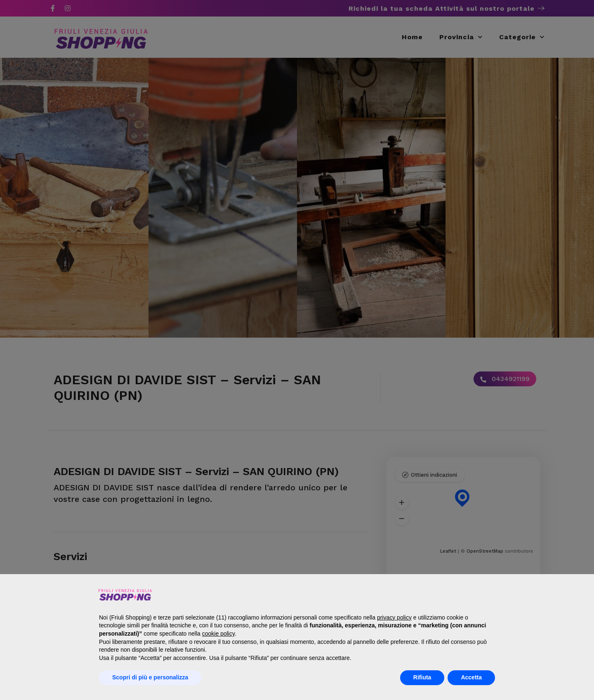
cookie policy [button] (218, 634)
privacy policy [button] (394, 617)
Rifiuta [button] (422, 677)
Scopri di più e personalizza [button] (150, 677)
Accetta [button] (471, 677)
